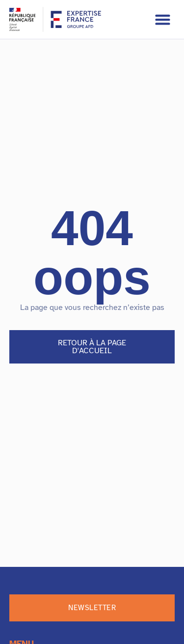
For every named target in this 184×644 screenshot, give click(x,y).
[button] (163, 20)
